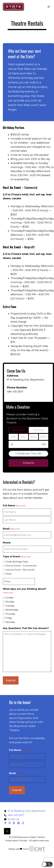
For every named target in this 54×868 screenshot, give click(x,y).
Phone (7, 543)
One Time (18, 430)
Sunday (9, 598)
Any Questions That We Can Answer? (26, 628)
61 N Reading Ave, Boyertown (26, 380)
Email (11, 529)
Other (9, 574)
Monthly (38, 430)
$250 (44, 437)
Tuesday (10, 606)
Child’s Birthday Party (17, 562)
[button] (47, 864)
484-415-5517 (15, 392)
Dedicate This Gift (28, 454)
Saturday (10, 622)
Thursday (10, 614)
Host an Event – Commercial (21, 566)
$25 (13, 437)
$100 (33, 437)
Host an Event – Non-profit (20, 570)
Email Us (14, 819)
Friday (9, 618)
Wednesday (12, 610)
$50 (23, 437)
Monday (10, 602)
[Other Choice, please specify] (19, 581)
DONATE (28, 463)
